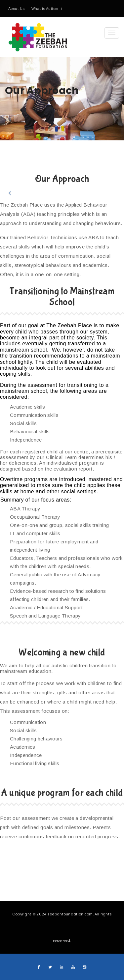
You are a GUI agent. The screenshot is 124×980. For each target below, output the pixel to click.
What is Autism (45, 9)
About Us (17, 9)
